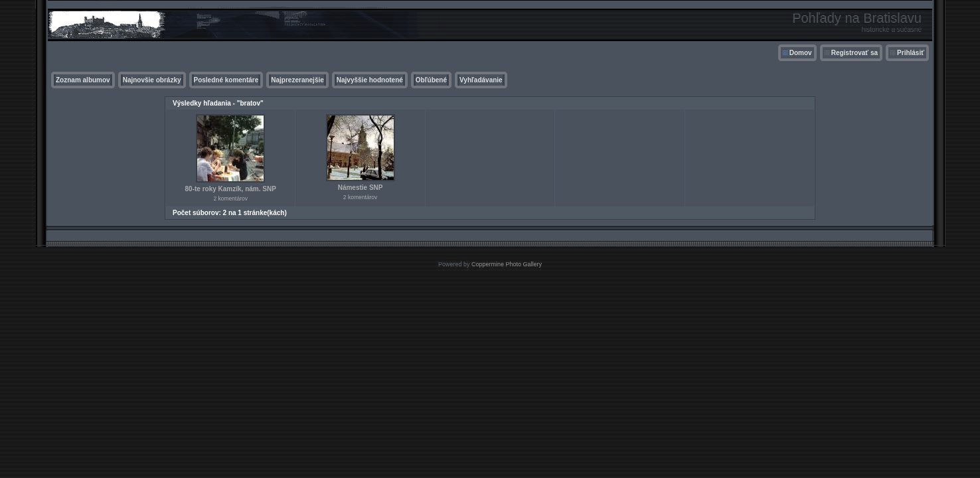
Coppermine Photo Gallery (507, 264)
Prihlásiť (911, 53)
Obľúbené (431, 80)
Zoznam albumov (83, 80)
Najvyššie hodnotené (370, 80)
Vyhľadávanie (481, 80)
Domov (801, 53)
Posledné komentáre (226, 80)
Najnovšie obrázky (152, 80)
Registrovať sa (855, 53)
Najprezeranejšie (297, 80)
